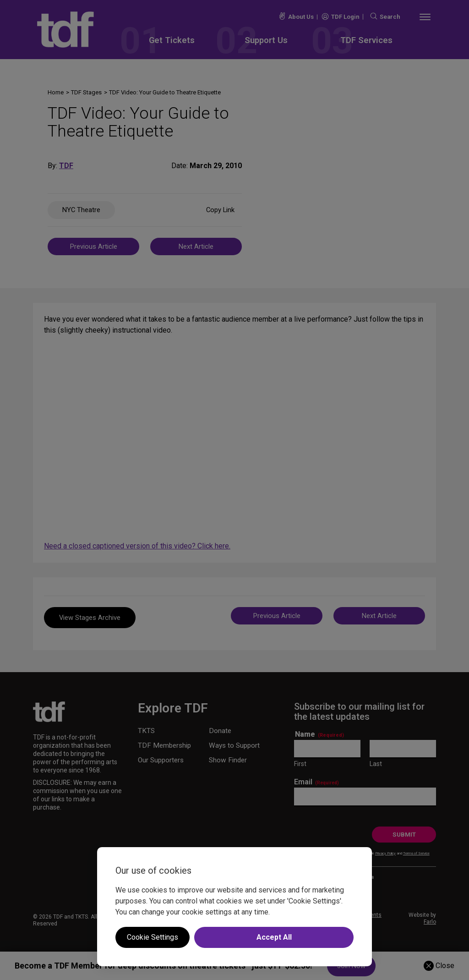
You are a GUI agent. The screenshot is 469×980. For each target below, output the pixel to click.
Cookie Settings (153, 937)
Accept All (274, 937)
